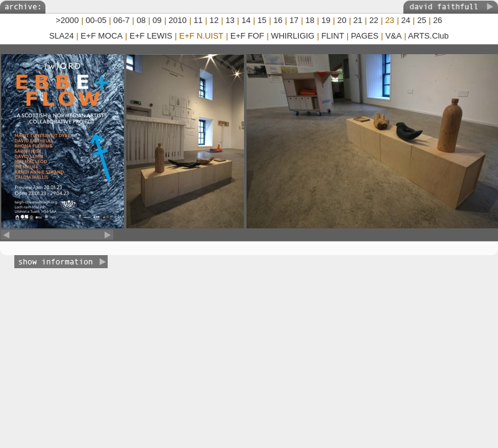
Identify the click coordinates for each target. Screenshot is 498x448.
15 (262, 20)
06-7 (121, 20)
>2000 (68, 20)
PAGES (365, 36)
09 (157, 20)
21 (358, 20)
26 (438, 20)
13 (230, 20)
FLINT (332, 36)
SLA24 (61, 36)
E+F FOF (247, 36)
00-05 (96, 20)
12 (214, 20)
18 (310, 20)
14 (246, 20)
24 (406, 20)
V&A (393, 36)
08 (141, 20)
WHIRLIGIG (293, 36)
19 (326, 20)
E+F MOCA (102, 36)
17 (294, 20)
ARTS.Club (429, 36)
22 (374, 20)
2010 (178, 20)
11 (198, 20)
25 (422, 20)
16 (278, 20)
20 (342, 20)
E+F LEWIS (151, 36)
